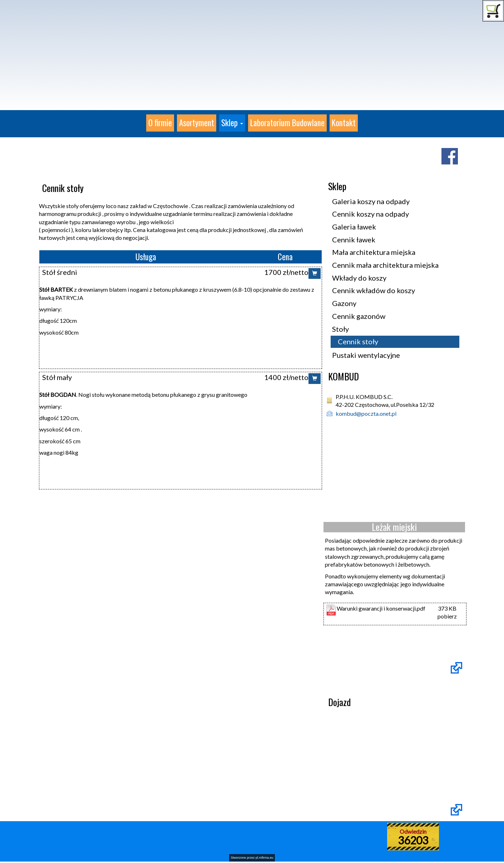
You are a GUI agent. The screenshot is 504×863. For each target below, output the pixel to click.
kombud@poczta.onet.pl (366, 413)
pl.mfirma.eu (265, 858)
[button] (232, 123)
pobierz (447, 616)
